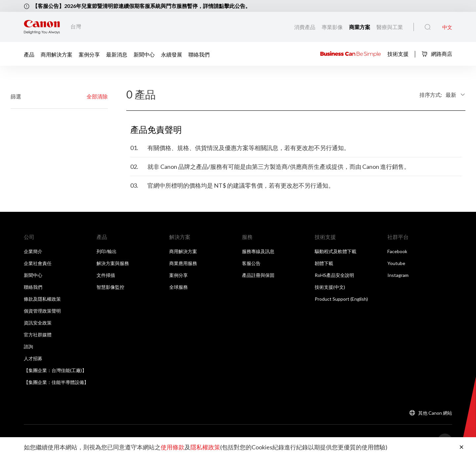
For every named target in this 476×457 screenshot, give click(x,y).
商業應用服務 (183, 263)
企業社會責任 (38, 263)
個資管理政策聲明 (42, 311)
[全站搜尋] (428, 27)
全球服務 (178, 287)
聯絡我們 (199, 54)
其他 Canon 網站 (435, 413)
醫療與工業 (390, 27)
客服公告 (251, 263)
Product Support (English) (341, 299)
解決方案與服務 (113, 263)
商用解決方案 (57, 54)
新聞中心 (144, 54)
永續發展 (172, 54)
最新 (451, 95)
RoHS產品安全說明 (334, 275)
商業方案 (360, 27)
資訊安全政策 (38, 323)
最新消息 (117, 54)
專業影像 (333, 27)
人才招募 (33, 358)
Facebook (397, 251)
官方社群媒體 (38, 335)
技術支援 (398, 53)
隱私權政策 (205, 447)
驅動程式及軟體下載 (336, 251)
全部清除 (97, 96)
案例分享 (89, 54)
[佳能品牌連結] (42, 27)
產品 (29, 54)
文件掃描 (106, 275)
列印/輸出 (107, 251)
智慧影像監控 (110, 287)
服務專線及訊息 (258, 251)
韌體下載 (324, 263)
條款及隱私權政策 (42, 299)
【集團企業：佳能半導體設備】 (56, 382)
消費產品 (305, 27)
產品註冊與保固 (258, 275)
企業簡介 (33, 251)
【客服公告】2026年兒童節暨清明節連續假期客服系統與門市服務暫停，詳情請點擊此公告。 (141, 6)
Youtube (396, 263)
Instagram (398, 275)
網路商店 (437, 54)
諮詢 (28, 346)
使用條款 (173, 447)
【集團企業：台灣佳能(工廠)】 (55, 370)
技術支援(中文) (330, 287)
